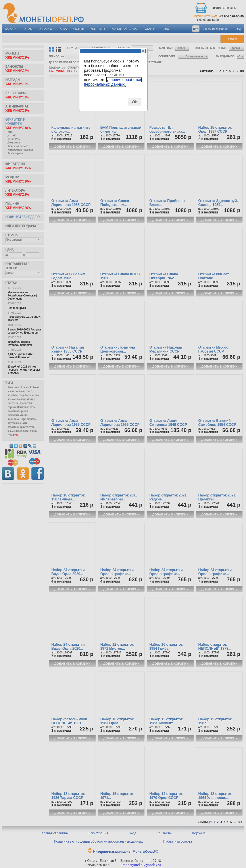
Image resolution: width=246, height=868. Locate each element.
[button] (143, 51)
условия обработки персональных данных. (113, 82)
